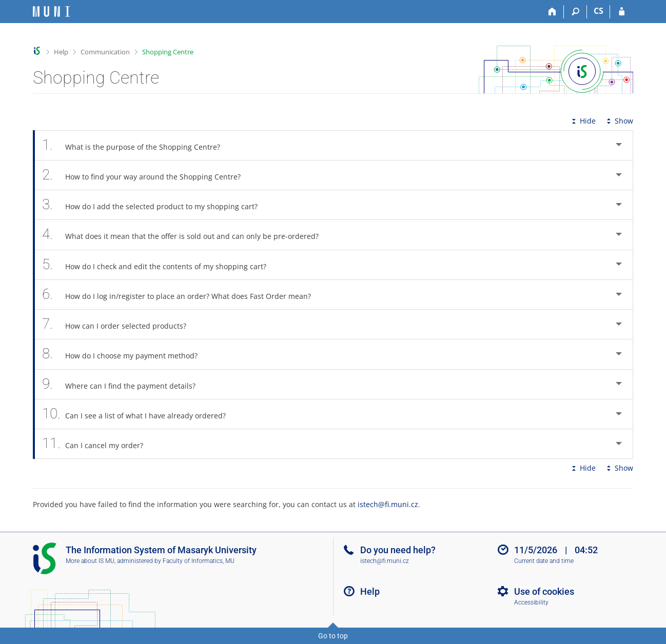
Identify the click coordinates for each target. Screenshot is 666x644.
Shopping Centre (168, 52)
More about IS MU (90, 561)
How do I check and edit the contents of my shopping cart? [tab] (160, 265)
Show (619, 121)
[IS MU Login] (622, 12)
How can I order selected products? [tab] (120, 324)
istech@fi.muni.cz (388, 504)
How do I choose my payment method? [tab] (125, 354)
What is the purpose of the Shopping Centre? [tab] (137, 145)
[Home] (552, 12)
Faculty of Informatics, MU (199, 561)
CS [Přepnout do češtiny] (599, 11)
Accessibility (531, 602)
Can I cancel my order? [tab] (98, 444)
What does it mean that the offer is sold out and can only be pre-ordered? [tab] (186, 235)
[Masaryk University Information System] (51, 12)
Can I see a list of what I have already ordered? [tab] (140, 414)
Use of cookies (544, 591)
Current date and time (544, 561)
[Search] (575, 12)
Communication (105, 52)
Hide (583, 121)
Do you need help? (398, 550)
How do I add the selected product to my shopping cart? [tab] (155, 205)
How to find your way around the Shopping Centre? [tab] (147, 175)
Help (61, 52)
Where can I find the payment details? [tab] (124, 384)
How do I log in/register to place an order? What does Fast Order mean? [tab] (182, 295)
